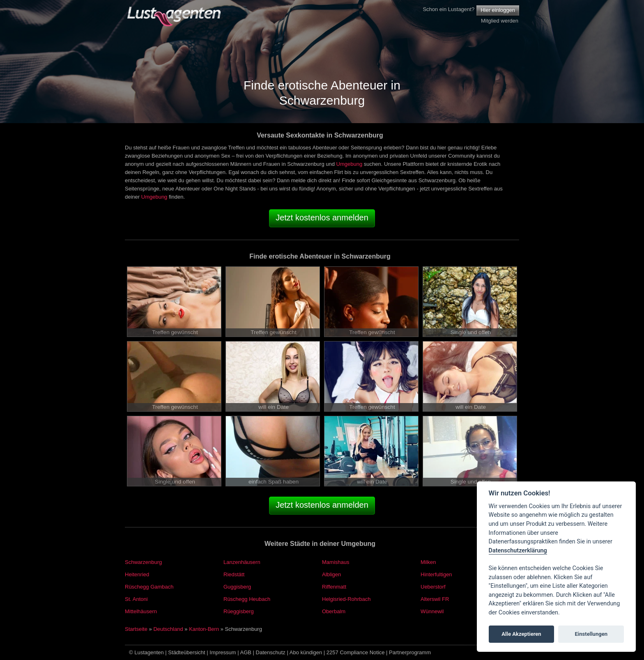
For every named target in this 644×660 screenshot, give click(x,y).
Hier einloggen (498, 10)
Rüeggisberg (239, 611)
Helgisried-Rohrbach (346, 599)
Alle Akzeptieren (521, 634)
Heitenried (137, 574)
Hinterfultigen (436, 574)
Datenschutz (271, 652)
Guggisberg (237, 587)
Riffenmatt (334, 587)
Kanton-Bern (204, 629)
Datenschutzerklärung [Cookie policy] (518, 551)
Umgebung (350, 164)
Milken (428, 562)
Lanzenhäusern (242, 562)
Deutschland (168, 629)
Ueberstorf (433, 587)
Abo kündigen (306, 652)
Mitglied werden (500, 21)
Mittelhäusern (141, 611)
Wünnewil (432, 611)
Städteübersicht (186, 652)
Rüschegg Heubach (247, 599)
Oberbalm (334, 611)
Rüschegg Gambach (149, 587)
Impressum (223, 652)
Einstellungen (591, 634)
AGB (246, 652)
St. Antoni (136, 599)
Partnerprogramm (410, 652)
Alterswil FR (435, 599)
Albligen (331, 574)
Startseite (136, 629)
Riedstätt (234, 574)
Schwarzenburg (143, 562)
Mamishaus (336, 562)
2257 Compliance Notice (356, 652)
